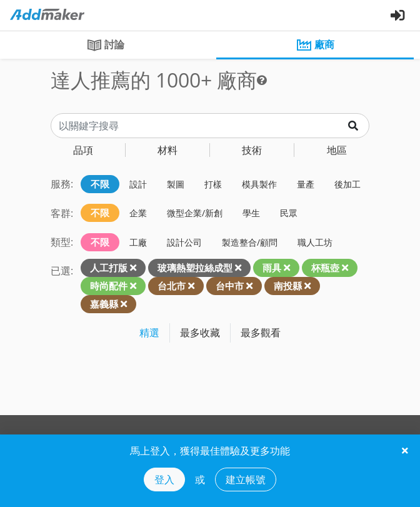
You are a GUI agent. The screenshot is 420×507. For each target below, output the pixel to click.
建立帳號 (246, 479)
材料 (167, 150)
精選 (149, 333)
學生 (251, 213)
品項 (83, 150)
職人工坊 (315, 242)
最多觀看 (261, 333)
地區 (337, 150)
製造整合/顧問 (250, 242)
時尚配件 (109, 286)
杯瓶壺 (325, 268)
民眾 (289, 213)
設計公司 (184, 242)
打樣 (213, 184)
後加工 (347, 184)
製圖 (176, 184)
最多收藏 (200, 333)
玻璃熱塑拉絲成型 (195, 268)
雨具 (272, 268)
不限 (100, 184)
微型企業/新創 (195, 213)
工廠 (138, 242)
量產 (306, 184)
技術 (252, 150)
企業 (138, 213)
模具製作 (259, 184)
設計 (138, 184)
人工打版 (109, 268)
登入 (164, 479)
